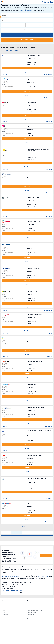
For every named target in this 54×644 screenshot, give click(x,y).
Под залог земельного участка (34, 610)
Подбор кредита (20, 543)
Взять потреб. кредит (43, 577)
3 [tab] (24, 643)
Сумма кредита (5, 14)
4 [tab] (26, 643)
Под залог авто (31, 606)
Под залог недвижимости (33, 617)
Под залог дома (31, 604)
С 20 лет (4, 612)
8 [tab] (31, 643)
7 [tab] (30, 643)
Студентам (4, 606)
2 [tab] (23, 643)
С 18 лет (4, 608)
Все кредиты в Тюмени (27, 537)
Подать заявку (27, 68)
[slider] (1, 17)
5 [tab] (27, 643)
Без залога (30, 619)
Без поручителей (40, 25)
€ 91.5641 (47, 3)
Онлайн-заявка (29, 543)
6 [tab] (28, 643)
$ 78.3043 (47, 1)
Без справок (13, 25)
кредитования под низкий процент (11, 577)
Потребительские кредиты (7, 543)
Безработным (5, 615)
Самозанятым (5, 604)
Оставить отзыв (46, 555)
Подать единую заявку (27, 40)
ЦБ (43, 1)
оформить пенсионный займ (27, 11)
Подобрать (27, 35)
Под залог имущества (32, 608)
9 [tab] (33, 643)
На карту (45, 543)
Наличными (27, 30)
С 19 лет (4, 610)
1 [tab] (21, 643)
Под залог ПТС (31, 615)
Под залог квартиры (32, 612)
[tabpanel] (14, 608)
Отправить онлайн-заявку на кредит (13, 590)
